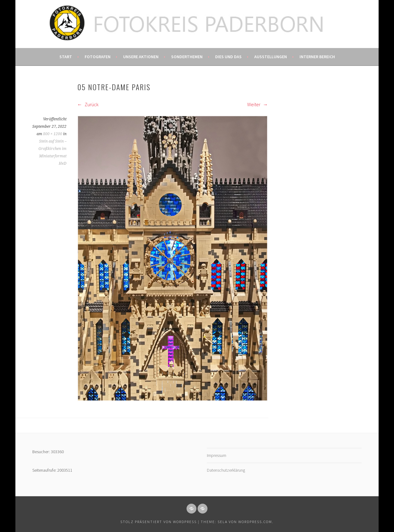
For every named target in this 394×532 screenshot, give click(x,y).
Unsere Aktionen (141, 57)
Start (66, 57)
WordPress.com (255, 522)
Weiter (257, 104)
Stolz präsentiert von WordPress (159, 522)
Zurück (88, 104)
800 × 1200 (53, 134)
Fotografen (98, 57)
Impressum (217, 455)
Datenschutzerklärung (226, 470)
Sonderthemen (187, 57)
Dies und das (228, 57)
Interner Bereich (317, 57)
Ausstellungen (271, 57)
